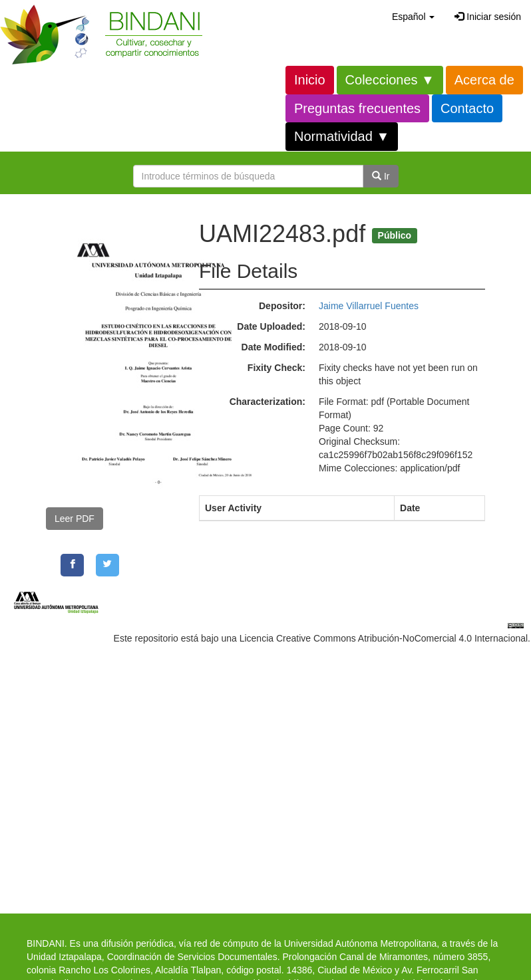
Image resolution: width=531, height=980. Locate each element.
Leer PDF (75, 519)
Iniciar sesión (488, 17)
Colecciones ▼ (390, 80)
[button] (413, 17)
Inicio (310, 80)
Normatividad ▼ (342, 136)
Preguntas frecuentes (357, 108)
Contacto (467, 108)
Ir (381, 176)
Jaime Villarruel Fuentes (369, 306)
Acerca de (484, 80)
